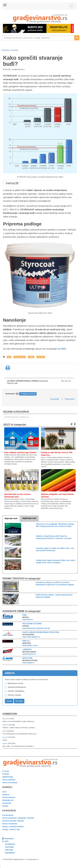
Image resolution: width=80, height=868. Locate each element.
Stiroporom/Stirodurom (17, 687)
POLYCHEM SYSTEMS (32, 624)
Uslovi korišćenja (10, 783)
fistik (4, 719)
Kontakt (6, 774)
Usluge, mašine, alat (11, 829)
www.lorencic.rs (29, 654)
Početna (6, 50)
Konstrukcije (8, 815)
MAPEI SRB (27, 658)
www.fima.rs (28, 620)
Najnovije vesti (11, 518)
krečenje (41, 357)
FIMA (25, 615)
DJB (4, 731)
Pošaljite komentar (28, 394)
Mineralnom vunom (16, 683)
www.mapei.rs (28, 663)
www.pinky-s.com (30, 645)
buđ (9, 357)
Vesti (16, 50)
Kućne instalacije (10, 824)
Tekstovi (6, 795)
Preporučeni (70, 399)
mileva (5, 743)
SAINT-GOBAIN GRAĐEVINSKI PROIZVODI (41, 632)
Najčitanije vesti (29, 518)
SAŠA (5, 725)
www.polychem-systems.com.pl (36, 628)
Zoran (5, 737)
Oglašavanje (8, 777)
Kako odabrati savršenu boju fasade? (20, 453)
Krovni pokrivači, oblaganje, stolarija (18, 818)
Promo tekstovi (9, 797)
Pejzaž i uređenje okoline (13, 827)
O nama (6, 771)
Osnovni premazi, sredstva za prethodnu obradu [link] (18, 417)
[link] (40, 18)
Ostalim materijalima (16, 691)
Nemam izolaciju (15, 695)
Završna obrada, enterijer (13, 821)
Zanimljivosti (8, 800)
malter (31, 357)
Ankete (5, 806)
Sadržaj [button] (12, 183)
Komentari (10, 714)
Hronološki (55, 399)
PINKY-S (26, 641)
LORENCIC (27, 650)
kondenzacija (20, 357)
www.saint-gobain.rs (31, 637)
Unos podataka (9, 780)
